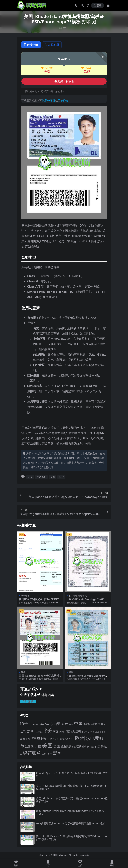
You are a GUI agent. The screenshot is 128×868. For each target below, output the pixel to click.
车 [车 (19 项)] (21, 754)
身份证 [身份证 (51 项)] (102, 746)
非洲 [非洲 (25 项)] (44, 754)
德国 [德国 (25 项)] (22, 739)
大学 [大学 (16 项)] (90, 732)
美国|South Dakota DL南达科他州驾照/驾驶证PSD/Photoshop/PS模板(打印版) (71, 838)
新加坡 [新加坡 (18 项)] (63, 739)
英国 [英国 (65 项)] (57, 746)
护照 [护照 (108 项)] (36, 738)
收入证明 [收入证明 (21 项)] (55, 739)
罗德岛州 (41, 477)
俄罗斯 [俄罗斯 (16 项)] (94, 725)
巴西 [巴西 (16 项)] (104, 732)
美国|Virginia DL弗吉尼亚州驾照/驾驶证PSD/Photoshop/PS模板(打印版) (72, 800)
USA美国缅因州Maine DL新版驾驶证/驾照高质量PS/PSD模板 (71, 824)
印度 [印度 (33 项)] (67, 731)
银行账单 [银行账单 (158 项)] (32, 753)
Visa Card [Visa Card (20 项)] (45, 724)
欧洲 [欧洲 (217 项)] (80, 738)
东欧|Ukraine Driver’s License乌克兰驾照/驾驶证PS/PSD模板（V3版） (87, 677)
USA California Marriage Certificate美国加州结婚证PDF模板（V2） (87, 601)
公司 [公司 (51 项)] (23, 731)
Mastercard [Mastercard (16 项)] (34, 725)
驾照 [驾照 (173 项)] (57, 753)
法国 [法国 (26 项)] (28, 747)
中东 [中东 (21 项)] (71, 724)
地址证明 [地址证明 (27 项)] (76, 732)
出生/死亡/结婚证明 (78, 596)
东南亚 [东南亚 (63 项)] (55, 724)
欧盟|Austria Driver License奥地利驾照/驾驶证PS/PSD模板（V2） (70, 813)
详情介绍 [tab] (32, 45)
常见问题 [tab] (54, 45)
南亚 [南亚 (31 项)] (56, 731)
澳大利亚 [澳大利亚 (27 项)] (36, 747)
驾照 (65, 28)
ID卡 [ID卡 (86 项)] (24, 724)
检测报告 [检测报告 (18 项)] (70, 739)
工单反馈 (63, 101)
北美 (30, 477)
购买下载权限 (64, 82)
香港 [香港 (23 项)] (50, 754)
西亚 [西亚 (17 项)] (74, 747)
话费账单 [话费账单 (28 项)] (81, 747)
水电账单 (25, 596)
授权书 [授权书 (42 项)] (45, 739)
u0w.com (63, 855)
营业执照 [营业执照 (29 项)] (66, 747)
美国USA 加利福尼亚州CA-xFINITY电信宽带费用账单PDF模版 (40, 601)
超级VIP (87, 68)
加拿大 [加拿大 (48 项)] (32, 731)
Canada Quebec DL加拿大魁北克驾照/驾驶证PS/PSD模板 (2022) (72, 775)
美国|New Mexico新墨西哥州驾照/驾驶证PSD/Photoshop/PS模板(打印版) (71, 787)
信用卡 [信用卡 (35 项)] (102, 724)
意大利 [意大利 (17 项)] (28, 739)
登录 (98, 6)
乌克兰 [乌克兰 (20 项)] (87, 724)
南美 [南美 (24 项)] (61, 732)
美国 (53, 477)
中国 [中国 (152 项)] (78, 724)
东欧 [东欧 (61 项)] (65, 724)
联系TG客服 (49, 101)
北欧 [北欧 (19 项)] (39, 732)
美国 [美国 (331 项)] (47, 746)
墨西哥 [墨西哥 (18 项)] (84, 732)
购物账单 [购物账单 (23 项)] (92, 747)
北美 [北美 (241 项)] (47, 731)
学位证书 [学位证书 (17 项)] (97, 732)
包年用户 (47, 68)
